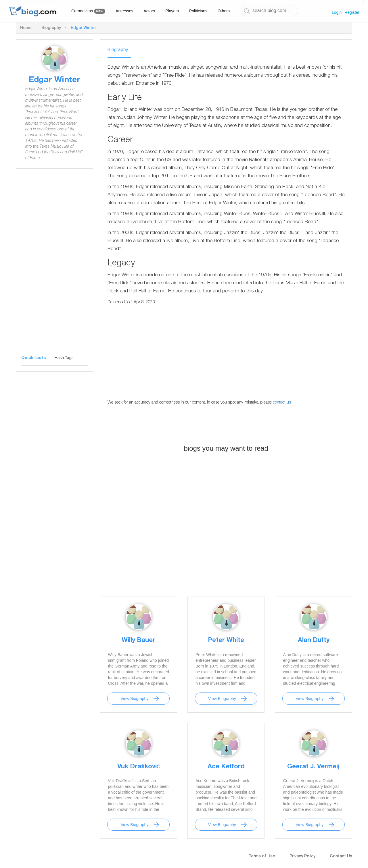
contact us (282, 403)
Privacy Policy (302, 857)
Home (26, 28)
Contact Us (341, 857)
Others (224, 11)
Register (352, 12)
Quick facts (33, 358)
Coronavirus (88, 11)
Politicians (198, 11)
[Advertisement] (54, 264)
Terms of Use (262, 857)
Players (172, 11)
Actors (149, 11)
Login (337, 12)
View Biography (134, 699)
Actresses (124, 11)
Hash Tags (64, 358)
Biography (51, 28)
